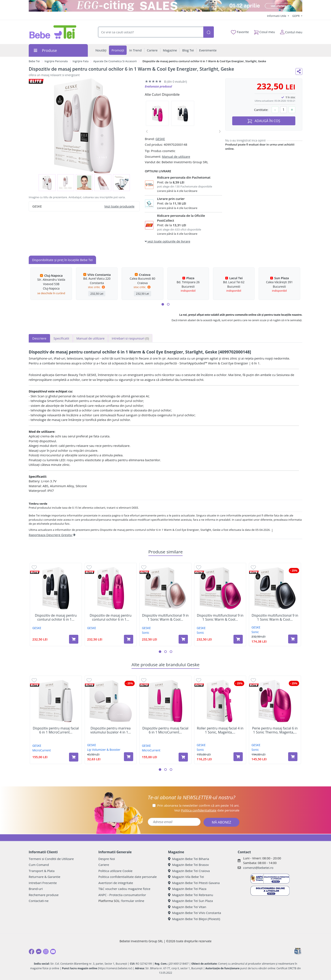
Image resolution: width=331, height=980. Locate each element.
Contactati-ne (39, 901)
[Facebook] (31, 952)
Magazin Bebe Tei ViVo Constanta (195, 913)
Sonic (146, 633)
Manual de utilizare (176, 156)
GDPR (296, 16)
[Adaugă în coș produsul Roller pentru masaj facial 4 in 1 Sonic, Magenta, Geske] (238, 757)
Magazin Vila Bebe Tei (186, 877)
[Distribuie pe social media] (299, 71)
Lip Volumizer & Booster (104, 750)
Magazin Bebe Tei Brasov (188, 865)
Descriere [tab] (39, 338)
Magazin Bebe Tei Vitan (187, 907)
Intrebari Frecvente (43, 883)
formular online (133, 901)
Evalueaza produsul (158, 86)
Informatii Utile (277, 16)
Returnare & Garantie (45, 877)
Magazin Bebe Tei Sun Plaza (190, 901)
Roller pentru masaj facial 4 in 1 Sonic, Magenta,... (220, 730)
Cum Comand (39, 865)
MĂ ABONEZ (221, 822)
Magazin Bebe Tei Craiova (189, 871)
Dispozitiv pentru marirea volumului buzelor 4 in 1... (111, 730)
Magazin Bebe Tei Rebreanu (191, 895)
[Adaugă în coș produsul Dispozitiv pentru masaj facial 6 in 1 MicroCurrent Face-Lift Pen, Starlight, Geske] (74, 757)
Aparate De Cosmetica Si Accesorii (115, 61)
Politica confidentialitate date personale (128, 877)
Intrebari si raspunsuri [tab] (130, 338)
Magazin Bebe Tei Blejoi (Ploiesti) (194, 919)
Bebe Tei (34, 61)
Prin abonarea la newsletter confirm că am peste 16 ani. (198, 805)
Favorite (240, 32)
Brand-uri (36, 889)
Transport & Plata (42, 871)
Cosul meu (265, 31)
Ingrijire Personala (56, 61)
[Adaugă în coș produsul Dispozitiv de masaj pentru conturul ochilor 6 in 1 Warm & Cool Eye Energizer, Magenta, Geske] (129, 639)
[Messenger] (39, 952)
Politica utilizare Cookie (115, 871)
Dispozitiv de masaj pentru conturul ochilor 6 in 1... (56, 617)
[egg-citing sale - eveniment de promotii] (165, 6)
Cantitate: (261, 110)
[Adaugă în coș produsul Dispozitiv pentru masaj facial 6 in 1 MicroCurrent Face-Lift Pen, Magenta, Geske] (183, 757)
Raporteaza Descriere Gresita (52, 535)
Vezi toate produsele (119, 206)
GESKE (160, 139)
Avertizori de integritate (116, 883)
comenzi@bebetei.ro (258, 868)
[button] (163, 304)
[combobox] (151, 32)
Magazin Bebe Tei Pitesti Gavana (194, 883)
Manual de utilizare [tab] (91, 338)
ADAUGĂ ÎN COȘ (264, 121)
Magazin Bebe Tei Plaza (187, 889)
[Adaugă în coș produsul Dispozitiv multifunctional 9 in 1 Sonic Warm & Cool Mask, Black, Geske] (293, 639)
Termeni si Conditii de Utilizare (51, 859)
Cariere (104, 865)
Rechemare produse (44, 895)
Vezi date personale (207, 810)
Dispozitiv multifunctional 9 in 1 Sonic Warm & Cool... (165, 617)
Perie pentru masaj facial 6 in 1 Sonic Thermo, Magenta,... (275, 730)
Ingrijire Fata (81, 61)
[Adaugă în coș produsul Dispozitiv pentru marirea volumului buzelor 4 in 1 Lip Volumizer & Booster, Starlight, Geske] (129, 757)
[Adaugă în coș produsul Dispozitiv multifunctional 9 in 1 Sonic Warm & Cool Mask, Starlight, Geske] (183, 639)
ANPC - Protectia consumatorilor (122, 895)
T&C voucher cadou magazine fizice (124, 889)
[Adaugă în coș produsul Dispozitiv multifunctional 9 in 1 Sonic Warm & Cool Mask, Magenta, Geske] (238, 639)
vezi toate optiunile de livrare (168, 241)
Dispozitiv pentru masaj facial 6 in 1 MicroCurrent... (56, 730)
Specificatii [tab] (61, 338)
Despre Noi (107, 859)
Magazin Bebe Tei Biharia (189, 859)
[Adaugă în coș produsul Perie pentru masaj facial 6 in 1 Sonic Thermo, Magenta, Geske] (293, 757)
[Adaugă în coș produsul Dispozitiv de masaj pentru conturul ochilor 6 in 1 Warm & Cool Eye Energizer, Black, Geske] (74, 639)
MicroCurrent (41, 750)
